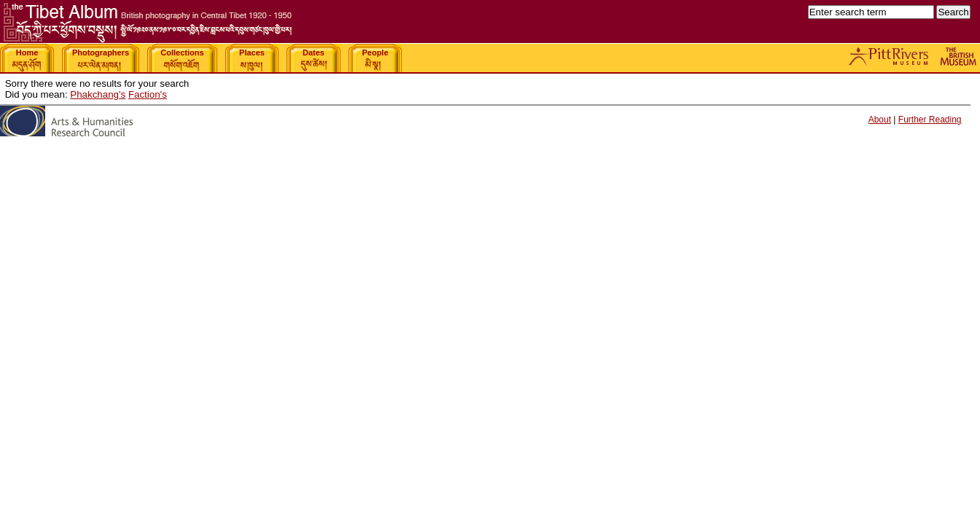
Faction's (148, 94)
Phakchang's (98, 94)
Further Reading (930, 120)
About (880, 120)
